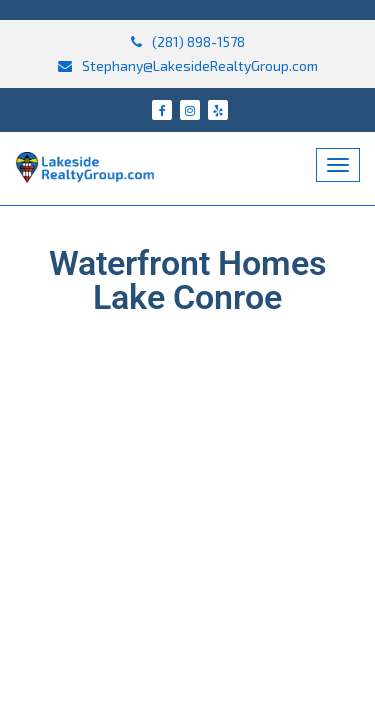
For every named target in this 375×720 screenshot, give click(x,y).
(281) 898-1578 (188, 41)
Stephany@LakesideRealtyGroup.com (188, 65)
